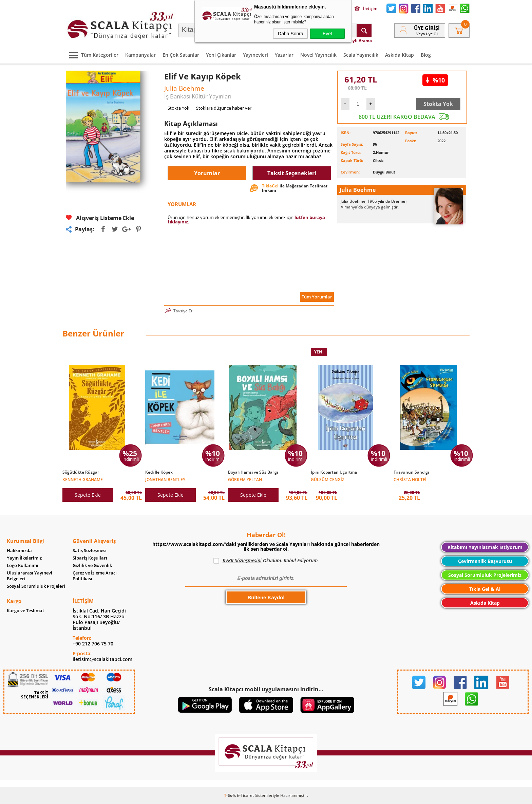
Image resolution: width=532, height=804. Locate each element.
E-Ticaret (245, 795)
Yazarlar (284, 55)
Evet (327, 34)
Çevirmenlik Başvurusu (485, 561)
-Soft (230, 795)
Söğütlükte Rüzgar (81, 472)
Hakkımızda (19, 551)
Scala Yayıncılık (361, 55)
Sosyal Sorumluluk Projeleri (36, 586)
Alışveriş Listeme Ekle (100, 218)
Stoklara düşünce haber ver (224, 108)
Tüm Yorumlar (317, 297)
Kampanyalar (140, 55)
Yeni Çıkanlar (221, 55)
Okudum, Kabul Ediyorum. (266, 561)
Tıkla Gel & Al (485, 589)
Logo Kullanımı (23, 565)
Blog (426, 55)
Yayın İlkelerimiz (24, 558)
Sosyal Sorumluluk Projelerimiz (485, 575)
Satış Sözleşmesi (90, 551)
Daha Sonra (291, 34)
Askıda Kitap (400, 55)
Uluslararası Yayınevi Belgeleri (30, 576)
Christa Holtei (410, 479)
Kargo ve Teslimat (25, 611)
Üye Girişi (427, 28)
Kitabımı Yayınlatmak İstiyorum (485, 547)
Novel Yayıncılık (318, 55)
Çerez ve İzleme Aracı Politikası (95, 576)
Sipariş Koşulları (90, 558)
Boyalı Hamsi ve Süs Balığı (253, 472)
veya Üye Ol (427, 34)
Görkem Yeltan (245, 479)
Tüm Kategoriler (92, 55)
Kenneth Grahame (83, 479)
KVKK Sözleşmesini (242, 560)
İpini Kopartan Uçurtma (334, 472)
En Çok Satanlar (181, 55)
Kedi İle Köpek (159, 472)
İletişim (366, 8)
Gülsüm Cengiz (328, 479)
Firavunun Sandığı (411, 472)
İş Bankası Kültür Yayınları (198, 96)
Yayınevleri (255, 55)
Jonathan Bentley (165, 479)
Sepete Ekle (88, 495)
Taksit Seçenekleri (292, 173)
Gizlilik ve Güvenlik (92, 565)
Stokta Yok (438, 104)
